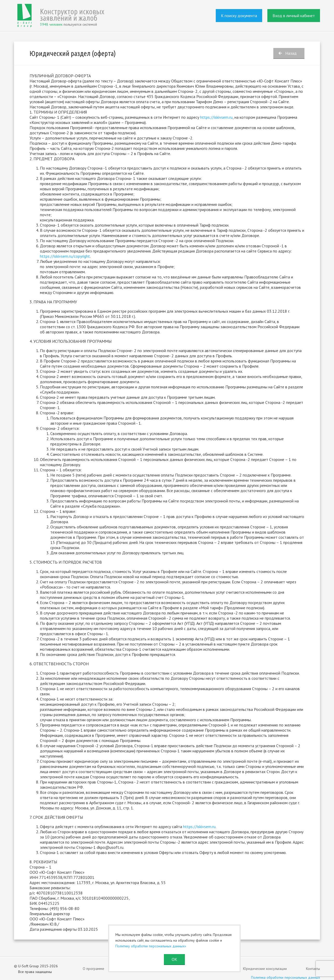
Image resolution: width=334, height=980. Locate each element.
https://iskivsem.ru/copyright (65, 256)
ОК (174, 959)
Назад (291, 53)
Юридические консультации (265, 969)
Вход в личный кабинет (294, 16)
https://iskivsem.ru (199, 827)
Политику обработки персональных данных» (151, 946)
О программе (93, 969)
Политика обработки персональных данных (286, 977)
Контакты (313, 969)
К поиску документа (239, 16)
